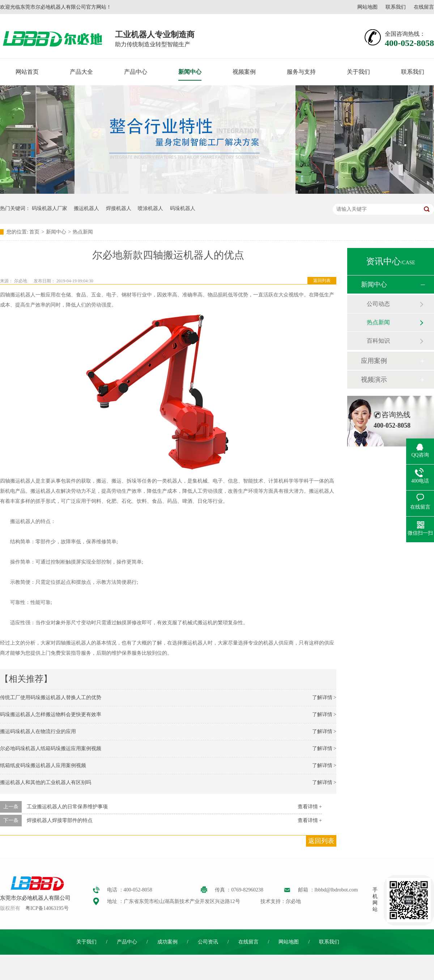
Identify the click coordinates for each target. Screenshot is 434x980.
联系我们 (396, 7)
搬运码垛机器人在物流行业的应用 (38, 731)
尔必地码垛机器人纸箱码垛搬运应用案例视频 (51, 748)
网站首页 (27, 72)
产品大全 (81, 72)
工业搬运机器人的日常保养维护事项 (67, 807)
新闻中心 (190, 72)
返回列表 (322, 281)
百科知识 (378, 341)
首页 (34, 232)
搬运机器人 (86, 208)
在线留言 (424, 7)
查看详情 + (310, 807)
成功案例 (167, 942)
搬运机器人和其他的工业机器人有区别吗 (46, 782)
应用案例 (374, 361)
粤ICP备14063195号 (47, 908)
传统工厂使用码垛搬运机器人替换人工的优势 (51, 697)
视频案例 (244, 72)
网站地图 (367, 7)
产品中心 (136, 72)
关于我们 (358, 72)
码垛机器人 (183, 208)
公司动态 (378, 304)
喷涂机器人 (150, 208)
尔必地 (21, 281)
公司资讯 (208, 942)
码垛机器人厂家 (50, 208)
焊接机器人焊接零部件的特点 (60, 820)
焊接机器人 (119, 208)
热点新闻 (83, 232)
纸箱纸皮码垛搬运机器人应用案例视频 (43, 765)
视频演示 (374, 380)
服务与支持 (301, 72)
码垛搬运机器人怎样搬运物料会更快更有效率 (51, 714)
